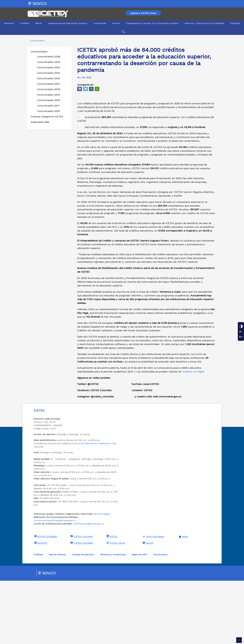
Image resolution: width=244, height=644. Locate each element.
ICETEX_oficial (115, 606)
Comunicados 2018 (48, 100)
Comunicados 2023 (49, 73)
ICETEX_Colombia (81, 600)
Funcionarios (160, 618)
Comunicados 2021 (48, 84)
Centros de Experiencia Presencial (90, 507)
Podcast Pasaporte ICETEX (47, 117)
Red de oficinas (57, 618)
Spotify (148, 606)
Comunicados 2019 (48, 95)
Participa (235, 23)
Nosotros (9, 23)
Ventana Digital (102, 577)
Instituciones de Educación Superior (68, 23)
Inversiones (100, 23)
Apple (183, 600)
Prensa (116, 23)
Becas (39, 23)
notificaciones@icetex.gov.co (88, 587)
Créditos (25, 23)
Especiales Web (40, 122)
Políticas (38, 618)
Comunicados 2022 (49, 78)
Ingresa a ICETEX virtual (143, 13)
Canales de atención (83, 618)
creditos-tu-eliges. (194, 435)
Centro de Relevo (153, 600)
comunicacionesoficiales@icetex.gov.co (55, 584)
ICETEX (111, 600)
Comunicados (39, 52)
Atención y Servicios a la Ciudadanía (204, 23)
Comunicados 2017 (48, 106)
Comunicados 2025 (49, 62)
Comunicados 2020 (49, 89)
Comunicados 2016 (48, 111)
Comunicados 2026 (49, 57)
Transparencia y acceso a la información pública (152, 23)
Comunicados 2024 (49, 67)
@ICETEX (40, 606)
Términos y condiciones (113, 618)
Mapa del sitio (139, 618)
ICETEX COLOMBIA (45, 600)
